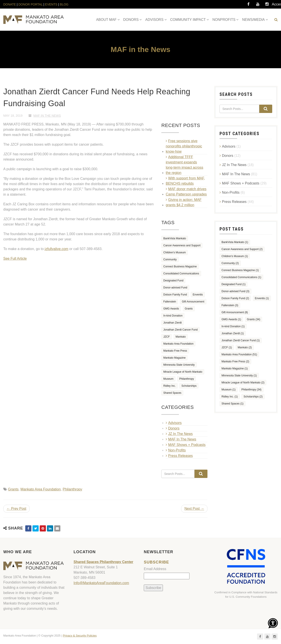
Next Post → (194, 509)
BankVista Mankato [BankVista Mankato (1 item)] (175, 238)
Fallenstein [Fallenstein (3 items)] (170, 302)
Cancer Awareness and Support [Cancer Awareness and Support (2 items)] (182, 245)
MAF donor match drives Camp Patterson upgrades (186, 192)
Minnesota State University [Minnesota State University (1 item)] (179, 365)
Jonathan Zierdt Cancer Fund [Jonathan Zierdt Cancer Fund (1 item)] (180, 330)
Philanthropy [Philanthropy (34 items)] (186, 379)
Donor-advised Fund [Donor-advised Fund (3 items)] (175, 288)
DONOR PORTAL (31, 4)
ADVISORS (154, 20)
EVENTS (51, 4)
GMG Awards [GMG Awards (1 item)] (171, 309)
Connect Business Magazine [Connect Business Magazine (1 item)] (180, 267)
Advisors (175, 423)
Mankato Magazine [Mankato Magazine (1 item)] (174, 358)
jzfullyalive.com (57, 249)
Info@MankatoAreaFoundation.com (101, 583)
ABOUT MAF (106, 20)
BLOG (64, 4)
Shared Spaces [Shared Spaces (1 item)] (172, 393)
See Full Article (15, 258)
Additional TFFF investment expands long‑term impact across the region (185, 165)
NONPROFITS (224, 20)
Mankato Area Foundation (41, 489)
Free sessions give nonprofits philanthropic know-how (184, 146)
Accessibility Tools (276, 5)
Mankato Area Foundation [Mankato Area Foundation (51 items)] (178, 344)
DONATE (10, 4)
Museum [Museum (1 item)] (168, 379)
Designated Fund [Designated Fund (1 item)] (173, 281)
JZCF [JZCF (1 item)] (167, 337)
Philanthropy (72, 489)
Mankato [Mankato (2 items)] (181, 337)
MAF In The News (47, 116)
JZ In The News (180, 434)
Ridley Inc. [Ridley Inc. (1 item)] (169, 386)
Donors (174, 428)
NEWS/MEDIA (253, 20)
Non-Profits (177, 450)
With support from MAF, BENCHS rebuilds (185, 181)
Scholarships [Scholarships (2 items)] (189, 386)
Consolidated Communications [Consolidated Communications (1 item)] (181, 274)
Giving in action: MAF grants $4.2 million (184, 202)
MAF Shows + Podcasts (187, 445)
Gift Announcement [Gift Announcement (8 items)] (193, 302)
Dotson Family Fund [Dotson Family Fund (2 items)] (175, 295)
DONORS (131, 20)
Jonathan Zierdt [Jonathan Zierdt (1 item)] (172, 323)
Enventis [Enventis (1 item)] (198, 295)
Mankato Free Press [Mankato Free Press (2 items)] (175, 351)
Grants (13, 489)
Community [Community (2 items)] (170, 259)
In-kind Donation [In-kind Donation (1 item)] (173, 316)
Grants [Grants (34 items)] (189, 309)
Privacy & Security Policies (80, 636)
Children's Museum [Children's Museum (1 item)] (175, 252)
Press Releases (180, 456)
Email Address (155, 569)
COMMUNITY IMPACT (188, 20)
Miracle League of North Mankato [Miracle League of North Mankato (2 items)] (183, 372)
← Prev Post (16, 509)
